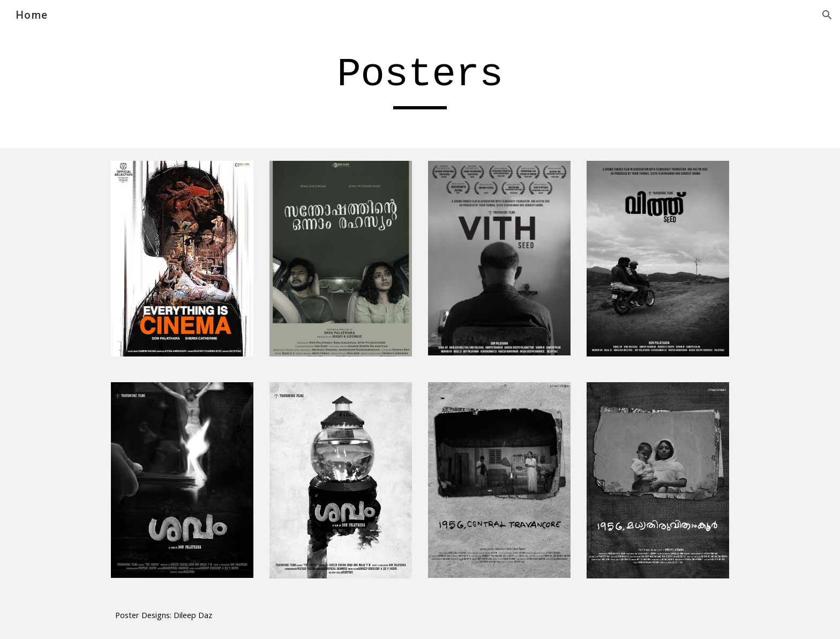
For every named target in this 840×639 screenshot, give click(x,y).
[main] (420, 79)
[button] (827, 15)
